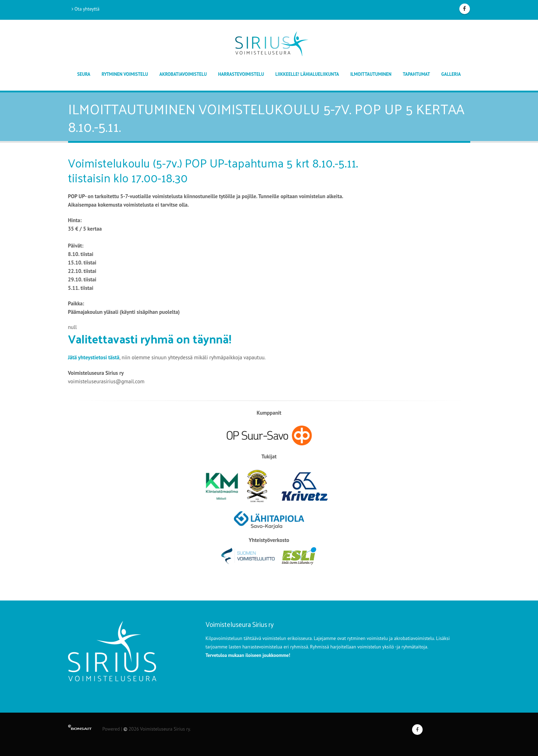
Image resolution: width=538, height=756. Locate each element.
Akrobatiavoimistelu (183, 74)
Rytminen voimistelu (125, 74)
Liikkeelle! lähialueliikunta (307, 74)
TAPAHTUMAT (416, 74)
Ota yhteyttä (86, 9)
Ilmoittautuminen (371, 74)
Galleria (451, 74)
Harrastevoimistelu (241, 74)
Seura (84, 74)
